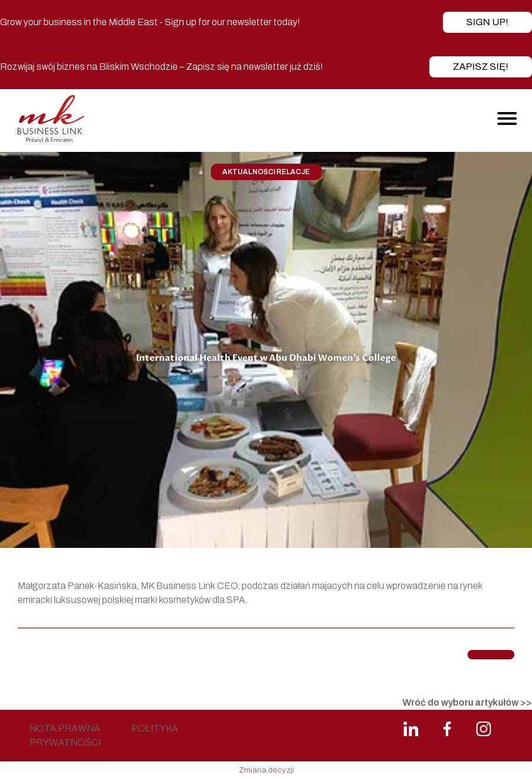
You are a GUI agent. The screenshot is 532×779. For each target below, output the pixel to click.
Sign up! (487, 22)
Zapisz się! (481, 67)
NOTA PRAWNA (65, 728)
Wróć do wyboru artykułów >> (467, 702)
